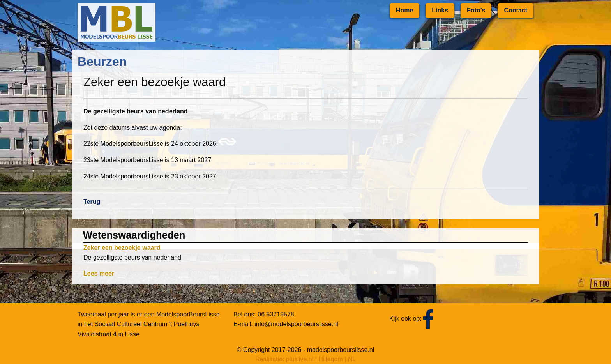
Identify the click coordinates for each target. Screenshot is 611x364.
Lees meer (99, 273)
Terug (92, 202)
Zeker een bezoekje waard (122, 248)
